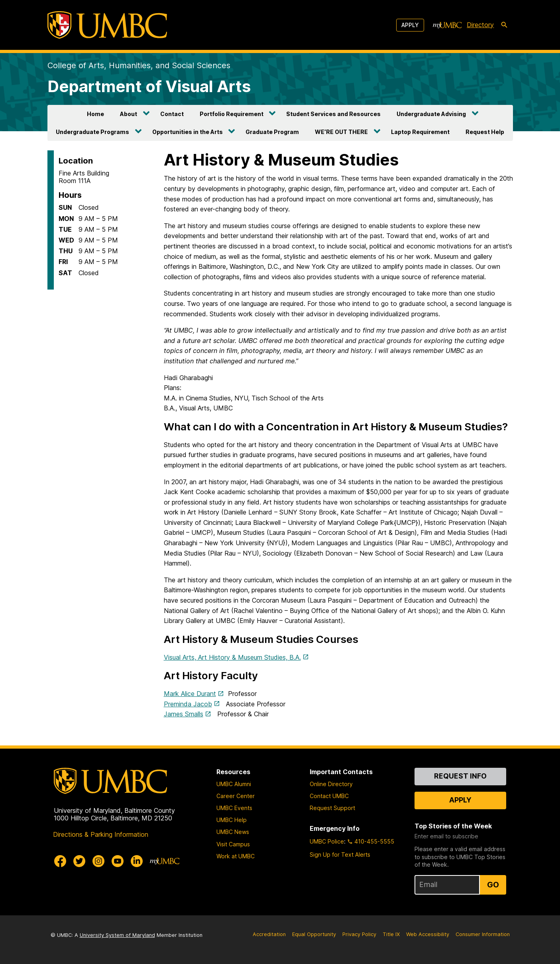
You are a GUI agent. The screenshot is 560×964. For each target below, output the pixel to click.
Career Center (236, 796)
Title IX (391, 934)
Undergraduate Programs (92, 132)
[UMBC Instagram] (98, 861)
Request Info (460, 776)
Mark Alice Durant (190, 694)
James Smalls (184, 714)
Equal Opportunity (314, 934)
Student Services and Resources (333, 114)
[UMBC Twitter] (79, 861)
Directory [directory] (480, 25)
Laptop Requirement (420, 132)
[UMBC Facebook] (60, 861)
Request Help (485, 132)
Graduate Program (272, 132)
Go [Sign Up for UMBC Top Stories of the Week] (493, 885)
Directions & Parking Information (101, 834)
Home (95, 114)
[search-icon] (504, 25)
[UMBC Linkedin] (137, 861)
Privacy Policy (359, 934)
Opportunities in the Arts (188, 132)
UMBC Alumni (234, 784)
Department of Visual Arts (149, 86)
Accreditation (269, 934)
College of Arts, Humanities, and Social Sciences (139, 65)
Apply (410, 25)
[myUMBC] (447, 25)
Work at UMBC (236, 856)
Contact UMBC (329, 796)
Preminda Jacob (188, 704)
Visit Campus (233, 844)
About (129, 114)
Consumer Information (483, 934)
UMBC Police (327, 841)
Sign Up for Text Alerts (340, 855)
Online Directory (331, 784)
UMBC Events (234, 808)
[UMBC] (107, 25)
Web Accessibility (428, 934)
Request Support (332, 808)
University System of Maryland (117, 935)
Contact (172, 114)
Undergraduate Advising (431, 114)
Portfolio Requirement (232, 114)
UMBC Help (232, 820)
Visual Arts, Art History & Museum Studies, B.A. (232, 657)
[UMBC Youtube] (118, 861)
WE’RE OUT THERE (341, 132)
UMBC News (233, 832)
